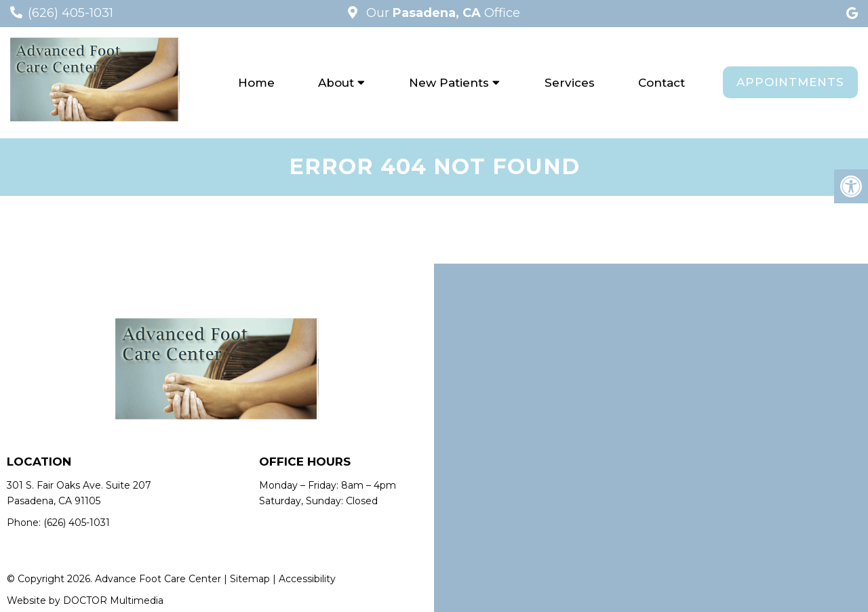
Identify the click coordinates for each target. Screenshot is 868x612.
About (336, 83)
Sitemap (250, 579)
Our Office (441, 13)
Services (570, 83)
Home (256, 83)
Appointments (790, 82)
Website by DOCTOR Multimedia (85, 600)
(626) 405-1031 (71, 13)
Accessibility (307, 579)
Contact (662, 83)
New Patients (449, 83)
